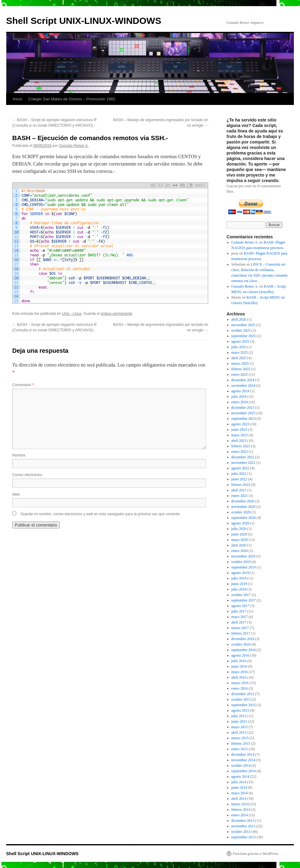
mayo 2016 (240, 672)
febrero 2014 (241, 810)
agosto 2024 (240, 391)
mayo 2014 (240, 793)
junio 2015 (239, 721)
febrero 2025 (241, 369)
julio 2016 (239, 661)
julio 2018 (239, 589)
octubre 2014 (241, 766)
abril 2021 (239, 490)
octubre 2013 (241, 832)
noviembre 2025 (243, 325)
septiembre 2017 (244, 600)
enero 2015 (240, 749)
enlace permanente (116, 314)
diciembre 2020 (243, 501)
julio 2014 (239, 782)
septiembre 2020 (244, 518)
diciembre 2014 (243, 754)
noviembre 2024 (243, 386)
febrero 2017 (241, 633)
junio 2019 (239, 584)
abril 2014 (239, 799)
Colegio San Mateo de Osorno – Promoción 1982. (72, 99)
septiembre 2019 (244, 567)
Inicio (17, 99)
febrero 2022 (241, 485)
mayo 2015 (240, 727)
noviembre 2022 (243, 463)
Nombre (19, 455)
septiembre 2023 (244, 419)
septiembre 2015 (244, 705)
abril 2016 (239, 677)
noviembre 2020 (243, 507)
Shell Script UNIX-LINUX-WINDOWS (84, 21)
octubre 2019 (241, 562)
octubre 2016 (241, 644)
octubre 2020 (241, 512)
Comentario (23, 385)
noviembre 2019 (243, 556)
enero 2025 (240, 374)
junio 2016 (239, 666)
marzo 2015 (240, 738)
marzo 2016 (240, 683)
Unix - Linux (72, 314)
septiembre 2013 (244, 837)
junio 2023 (239, 430)
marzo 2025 (240, 363)
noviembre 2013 (243, 826)
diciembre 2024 (243, 380)
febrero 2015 (241, 743)
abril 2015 (239, 732)
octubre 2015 (241, 699)
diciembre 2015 (243, 694)
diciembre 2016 (243, 639)
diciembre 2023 (243, 408)
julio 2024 (239, 397)
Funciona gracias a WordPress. (256, 854)
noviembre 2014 (243, 760)
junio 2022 (239, 479)
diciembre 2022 (243, 457)
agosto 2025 (240, 341)
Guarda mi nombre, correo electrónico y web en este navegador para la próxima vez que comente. (101, 514)
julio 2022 (239, 474)
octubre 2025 (241, 330)
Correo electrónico (27, 475)
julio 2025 (239, 347)
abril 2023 (239, 441)
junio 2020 (239, 534)
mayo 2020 (240, 540)
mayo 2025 (240, 352)
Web (16, 494)
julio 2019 (239, 578)
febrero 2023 (241, 446)
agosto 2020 (240, 523)
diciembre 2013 (243, 821)
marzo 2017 (240, 628)
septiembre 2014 (244, 771)
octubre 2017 (241, 595)
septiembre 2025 (244, 336)
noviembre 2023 (243, 413)
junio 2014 (239, 788)
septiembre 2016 (244, 650)
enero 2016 (240, 688)
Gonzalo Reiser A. (74, 146)
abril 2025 (239, 358)
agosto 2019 (240, 573)
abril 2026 (239, 319)
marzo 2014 (240, 804)
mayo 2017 (240, 617)
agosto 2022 (240, 468)
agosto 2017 (240, 606)
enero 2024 (240, 402)
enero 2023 (240, 452)
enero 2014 (240, 815)
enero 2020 (240, 551)
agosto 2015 (240, 710)
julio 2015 (239, 716)
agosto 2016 (240, 655)
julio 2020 (239, 529)
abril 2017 (239, 622)
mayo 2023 (240, 435)
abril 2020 (239, 545)
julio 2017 (239, 611)
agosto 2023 (240, 424)
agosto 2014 (240, 777)
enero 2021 (240, 496)
